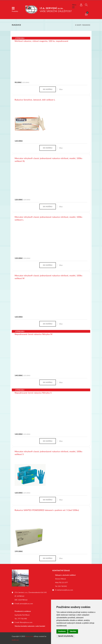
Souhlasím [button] (62, 631)
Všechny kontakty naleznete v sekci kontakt (30, 626)
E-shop (78, 25)
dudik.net (15, 640)
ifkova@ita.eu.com (26, 622)
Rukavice (86, 25)
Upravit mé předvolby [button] (66, 636)
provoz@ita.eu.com (26, 604)
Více (61, 89)
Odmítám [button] (73, 631)
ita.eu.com (29, 636)
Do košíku (48, 89)
